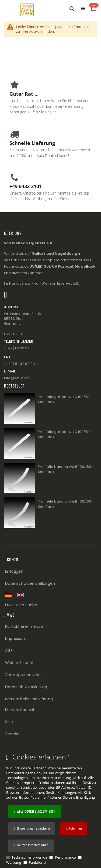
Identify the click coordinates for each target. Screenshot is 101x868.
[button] (31, 846)
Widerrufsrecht (19, 663)
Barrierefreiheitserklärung (29, 699)
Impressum (16, 639)
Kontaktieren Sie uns (24, 626)
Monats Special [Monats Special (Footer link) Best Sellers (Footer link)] (20, 710)
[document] (51, 809)
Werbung (14, 862)
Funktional (37, 862)
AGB (9, 651)
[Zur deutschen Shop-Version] (10, 595)
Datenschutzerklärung (26, 687)
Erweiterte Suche (21, 605)
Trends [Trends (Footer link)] (12, 734)
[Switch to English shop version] (22, 595)
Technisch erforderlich (29, 857)
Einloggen (14, 571)
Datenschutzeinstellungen (30, 583)
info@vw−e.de (17, 378)
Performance (65, 857)
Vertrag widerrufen (23, 675)
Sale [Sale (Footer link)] (9, 722)
